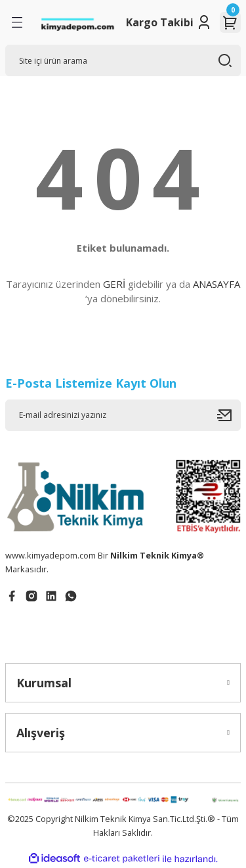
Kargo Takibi (160, 22)
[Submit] (229, 415)
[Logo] (77, 23)
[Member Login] (204, 22)
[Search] (123, 60)
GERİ (114, 284)
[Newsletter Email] (123, 415)
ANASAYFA (216, 284)
